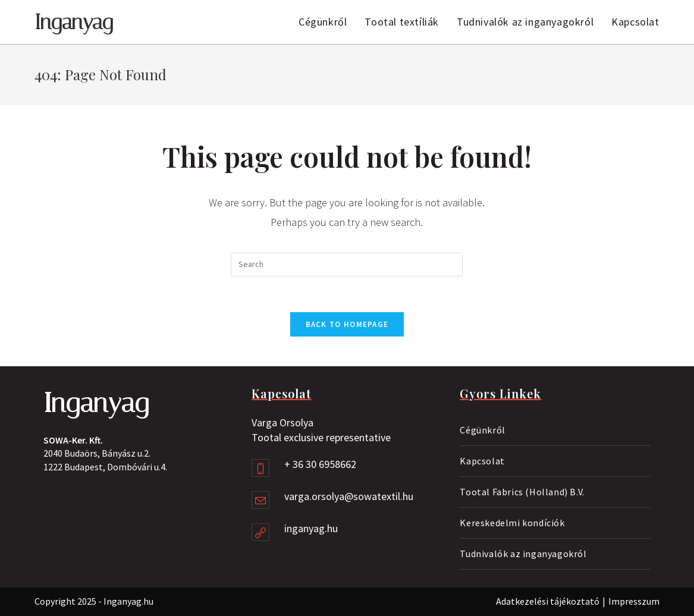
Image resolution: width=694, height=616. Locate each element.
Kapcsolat (482, 461)
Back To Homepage (347, 324)
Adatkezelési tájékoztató (548, 601)
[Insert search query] (347, 265)
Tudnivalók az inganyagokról (523, 554)
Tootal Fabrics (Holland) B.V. (522, 492)
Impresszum (634, 601)
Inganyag (74, 22)
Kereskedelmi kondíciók (512, 523)
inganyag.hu (311, 528)
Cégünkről (482, 430)
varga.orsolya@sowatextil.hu (349, 496)
